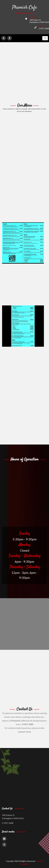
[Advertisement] (24, 73)
